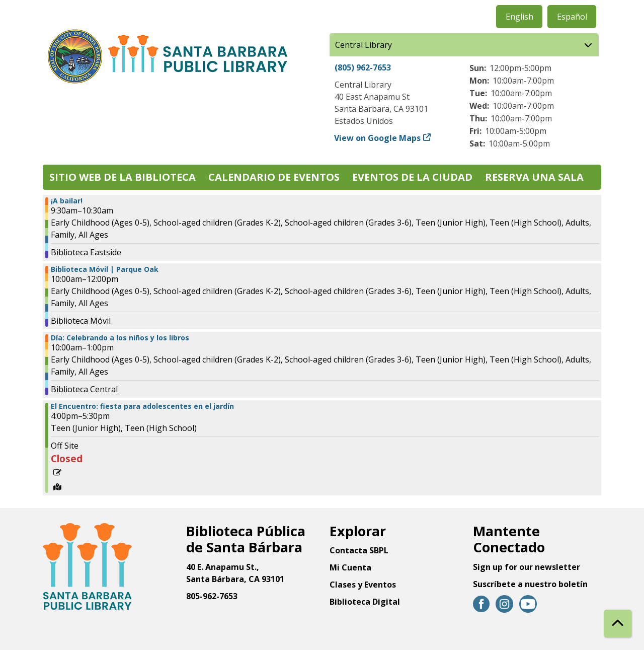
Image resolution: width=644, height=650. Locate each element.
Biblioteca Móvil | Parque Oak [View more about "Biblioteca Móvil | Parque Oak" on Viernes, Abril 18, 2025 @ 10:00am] (105, 269)
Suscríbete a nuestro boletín (530, 584)
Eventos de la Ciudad (412, 177)
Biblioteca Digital (365, 602)
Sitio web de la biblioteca (123, 177)
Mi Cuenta (350, 567)
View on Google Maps (378, 138)
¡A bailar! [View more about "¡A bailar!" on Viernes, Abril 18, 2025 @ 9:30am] (67, 201)
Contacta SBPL (359, 550)
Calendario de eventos (274, 177)
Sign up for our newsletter (527, 567)
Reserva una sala (534, 177)
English (519, 17)
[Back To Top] (618, 624)
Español (572, 17)
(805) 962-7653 (363, 67)
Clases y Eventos (363, 585)
